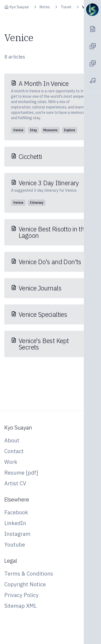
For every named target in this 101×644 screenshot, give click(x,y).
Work (11, 462)
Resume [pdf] (21, 473)
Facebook (16, 512)
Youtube (15, 545)
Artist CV (15, 483)
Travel (66, 7)
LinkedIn (15, 523)
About (12, 440)
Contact (14, 451)
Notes (45, 7)
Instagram (17, 534)
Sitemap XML (20, 606)
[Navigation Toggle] (92, 10)
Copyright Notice (25, 584)
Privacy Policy (21, 595)
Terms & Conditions (29, 574)
